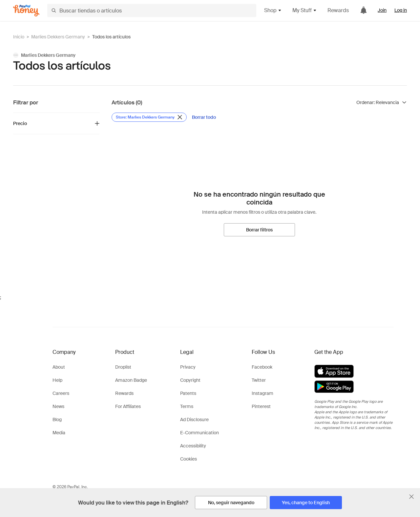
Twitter (259, 380)
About (59, 367)
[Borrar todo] (204, 117)
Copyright (190, 380)
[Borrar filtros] (259, 230)
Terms (187, 406)
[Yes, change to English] (306, 503)
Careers (61, 393)
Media (59, 433)
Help (57, 380)
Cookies (189, 459)
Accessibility (193, 446)
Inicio (19, 37)
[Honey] (26, 11)
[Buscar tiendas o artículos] (152, 11)
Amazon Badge (131, 380)
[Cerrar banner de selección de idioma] (411, 497)
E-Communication (199, 433)
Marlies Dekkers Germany (58, 37)
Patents (188, 393)
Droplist (123, 367)
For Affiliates (128, 406)
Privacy (188, 367)
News (58, 406)
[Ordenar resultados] (382, 102)
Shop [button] (273, 10)
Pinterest (261, 406)
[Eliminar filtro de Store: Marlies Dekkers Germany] (149, 117)
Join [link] (382, 10)
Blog (57, 420)
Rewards (338, 10)
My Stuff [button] (305, 10)
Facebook (262, 367)
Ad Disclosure (194, 420)
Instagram (262, 393)
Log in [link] (401, 10)
